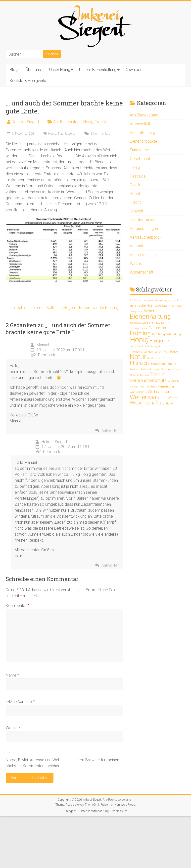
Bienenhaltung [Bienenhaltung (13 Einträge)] (150, 316)
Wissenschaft (142, 272)
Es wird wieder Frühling (101, 308)
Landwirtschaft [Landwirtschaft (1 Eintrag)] (153, 352)
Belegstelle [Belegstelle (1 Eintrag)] (136, 311)
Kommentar (18, 606)
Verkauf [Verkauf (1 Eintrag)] (135, 387)
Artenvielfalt (140, 124)
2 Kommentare (96, 134)
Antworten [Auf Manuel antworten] (110, 431)
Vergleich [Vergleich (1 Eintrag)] (173, 381)
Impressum (120, 811)
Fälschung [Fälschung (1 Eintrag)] (158, 335)
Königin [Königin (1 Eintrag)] (155, 346)
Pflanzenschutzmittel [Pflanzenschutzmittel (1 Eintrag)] (163, 364)
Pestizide (138, 176)
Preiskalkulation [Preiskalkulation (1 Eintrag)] (150, 369)
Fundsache (139, 150)
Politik (135, 185)
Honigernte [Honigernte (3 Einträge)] (159, 341)
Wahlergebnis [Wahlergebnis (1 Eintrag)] (138, 392)
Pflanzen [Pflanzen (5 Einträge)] (139, 363)
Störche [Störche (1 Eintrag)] (134, 375)
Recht (135, 194)
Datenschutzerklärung (94, 811)
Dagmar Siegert (25, 122)
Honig (88, 122)
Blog (14, 70)
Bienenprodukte (143, 141)
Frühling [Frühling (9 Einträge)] (140, 333)
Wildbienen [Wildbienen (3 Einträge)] (157, 398)
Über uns (33, 70)
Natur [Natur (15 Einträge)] (138, 357)
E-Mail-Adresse (20, 702)
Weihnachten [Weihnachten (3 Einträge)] (159, 392)
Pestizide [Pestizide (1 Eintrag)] (167, 358)
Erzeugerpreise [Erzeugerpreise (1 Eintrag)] (139, 328)
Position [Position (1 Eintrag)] (135, 369)
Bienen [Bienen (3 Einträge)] (149, 311)
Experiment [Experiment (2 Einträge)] (157, 328)
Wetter (72, 134)
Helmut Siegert (54, 442)
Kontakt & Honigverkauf (30, 81)
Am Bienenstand (67, 122)
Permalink (43, 355)
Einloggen (70, 811)
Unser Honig (60, 70)
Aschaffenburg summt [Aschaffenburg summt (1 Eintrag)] (164, 300)
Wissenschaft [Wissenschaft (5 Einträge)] (144, 403)
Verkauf (137, 246)
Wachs (136, 263)
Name (12, 675)
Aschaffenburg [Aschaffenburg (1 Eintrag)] (139, 300)
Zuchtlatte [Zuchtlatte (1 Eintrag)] (166, 404)
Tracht (100, 122)
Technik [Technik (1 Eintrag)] (144, 375)
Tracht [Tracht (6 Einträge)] (158, 375)
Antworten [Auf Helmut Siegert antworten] (110, 565)
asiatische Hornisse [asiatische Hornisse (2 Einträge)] (145, 305)
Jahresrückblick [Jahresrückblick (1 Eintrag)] (140, 346)
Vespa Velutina (143, 255)
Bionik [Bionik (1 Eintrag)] (151, 323)
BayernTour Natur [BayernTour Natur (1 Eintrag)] (173, 306)
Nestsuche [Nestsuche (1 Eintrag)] (154, 358)
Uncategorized (143, 220)
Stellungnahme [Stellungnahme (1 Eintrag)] (171, 369)
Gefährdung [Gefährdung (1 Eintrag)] (173, 335)
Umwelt (136, 211)
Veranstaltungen (144, 229)
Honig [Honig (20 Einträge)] (139, 340)
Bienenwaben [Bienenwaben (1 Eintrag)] (138, 323)
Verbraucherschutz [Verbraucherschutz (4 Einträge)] (148, 380)
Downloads (135, 70)
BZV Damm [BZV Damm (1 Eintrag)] (163, 323)
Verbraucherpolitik (146, 237)
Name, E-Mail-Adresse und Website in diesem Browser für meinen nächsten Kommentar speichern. (62, 763)
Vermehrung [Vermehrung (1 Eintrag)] (166, 387)
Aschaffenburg (143, 133)
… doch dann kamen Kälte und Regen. (41, 308)
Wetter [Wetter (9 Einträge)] (138, 397)
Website (13, 728)
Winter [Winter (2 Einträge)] (173, 398)
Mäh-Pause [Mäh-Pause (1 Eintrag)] (171, 352)
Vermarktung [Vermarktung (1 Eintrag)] (149, 387)
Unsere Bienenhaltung (98, 70)
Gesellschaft (141, 159)
